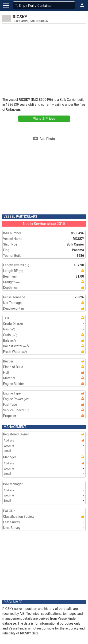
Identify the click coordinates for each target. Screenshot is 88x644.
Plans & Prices (44, 119)
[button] (82, 5)
